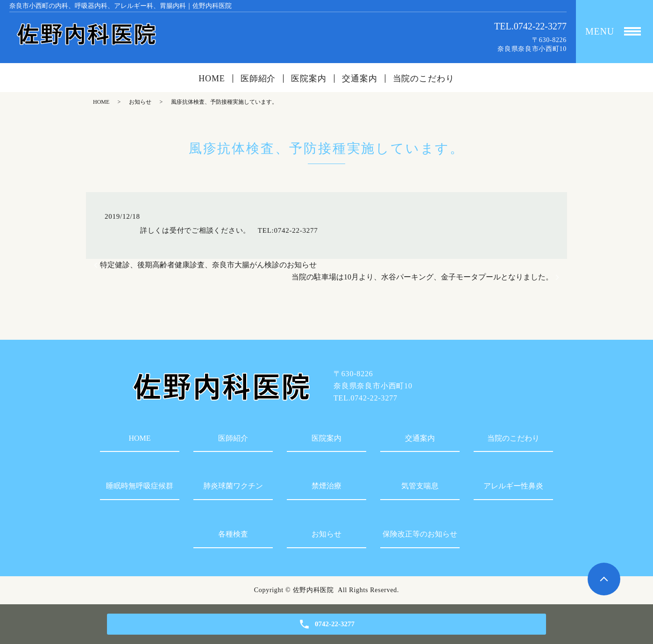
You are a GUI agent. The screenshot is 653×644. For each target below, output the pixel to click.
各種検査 (233, 534)
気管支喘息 (420, 486)
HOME (212, 79)
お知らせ (140, 102)
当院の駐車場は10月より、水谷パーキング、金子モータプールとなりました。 (422, 277)
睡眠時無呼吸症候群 (140, 486)
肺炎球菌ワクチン (233, 486)
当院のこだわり (424, 79)
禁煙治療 (326, 486)
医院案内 (309, 79)
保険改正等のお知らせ (420, 534)
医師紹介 (258, 79)
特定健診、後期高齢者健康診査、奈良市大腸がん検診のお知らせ (208, 265)
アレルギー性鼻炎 (513, 486)
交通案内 (360, 79)
